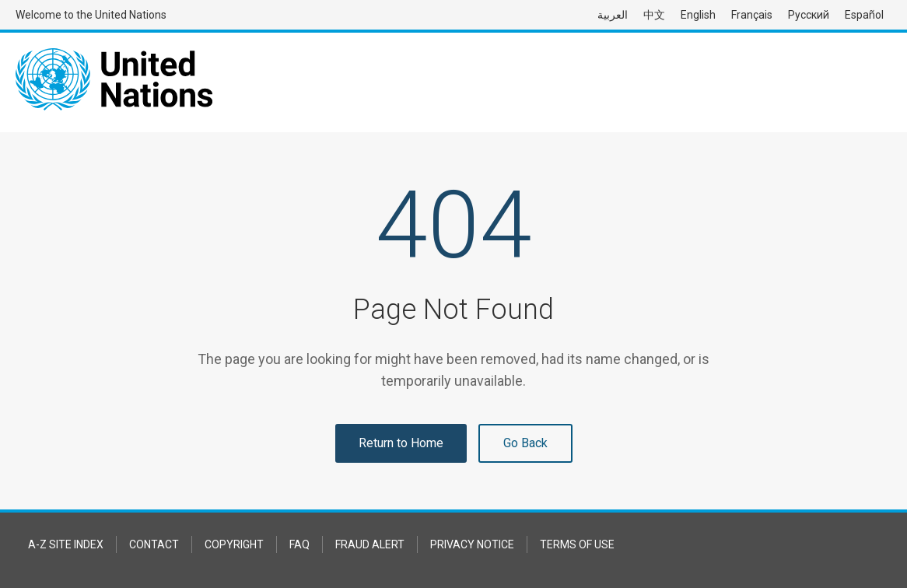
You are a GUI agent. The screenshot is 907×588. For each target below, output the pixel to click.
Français (752, 15)
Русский (809, 15)
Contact (154, 544)
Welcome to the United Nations (91, 15)
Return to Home (401, 443)
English (698, 15)
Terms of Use (577, 544)
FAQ (299, 544)
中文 (654, 15)
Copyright (234, 544)
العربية (613, 15)
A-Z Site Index (66, 544)
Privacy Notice (472, 544)
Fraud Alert (370, 544)
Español (864, 15)
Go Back (525, 443)
